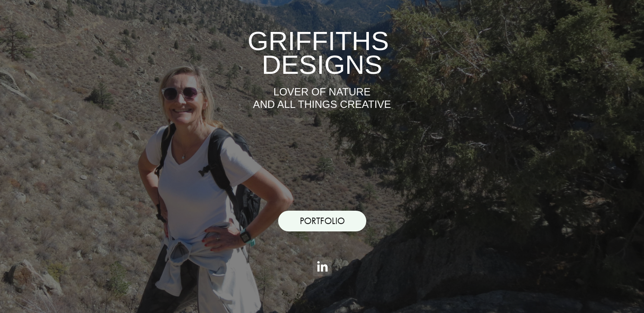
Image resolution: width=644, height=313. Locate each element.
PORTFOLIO (322, 221)
